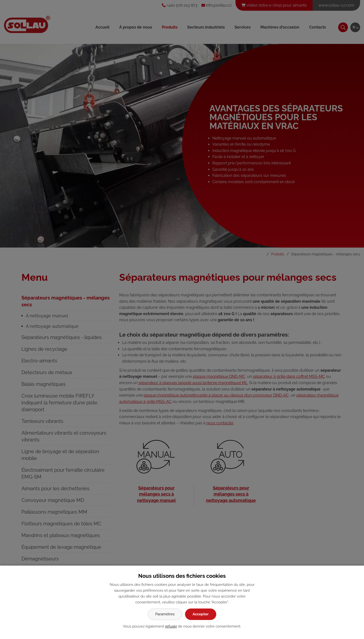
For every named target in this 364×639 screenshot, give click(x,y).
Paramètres (165, 614)
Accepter (201, 614)
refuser (171, 626)
